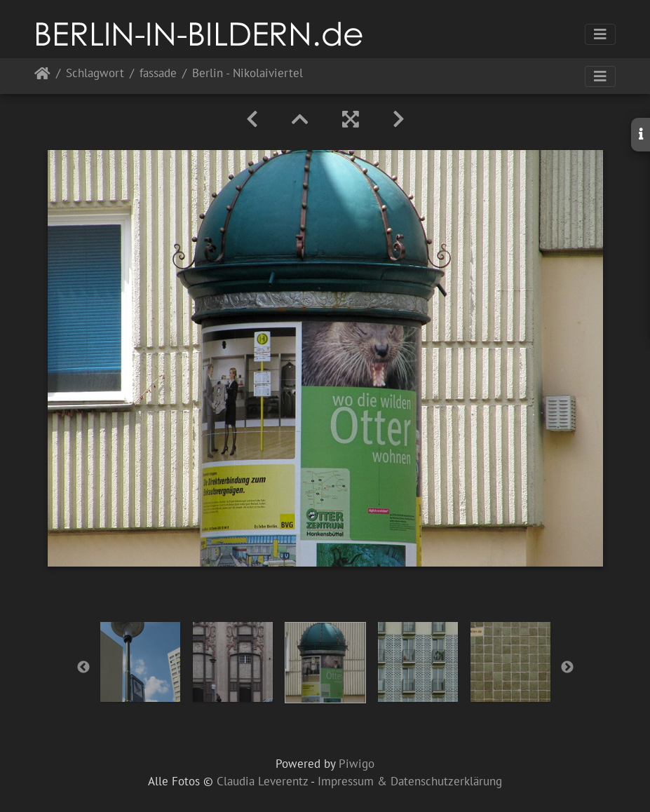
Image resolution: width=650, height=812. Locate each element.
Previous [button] (83, 668)
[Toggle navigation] (600, 34)
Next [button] (567, 668)
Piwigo (357, 764)
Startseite (42, 76)
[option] (140, 662)
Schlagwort (95, 74)
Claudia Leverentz (262, 781)
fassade (158, 74)
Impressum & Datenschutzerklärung (410, 781)
